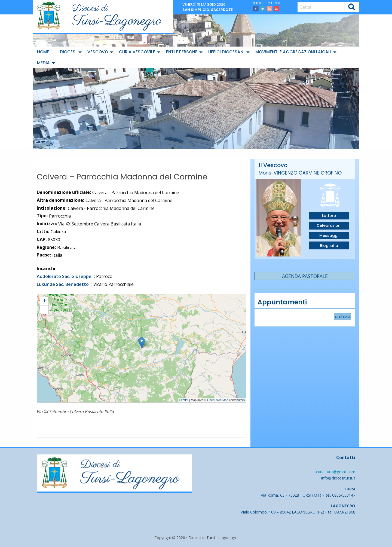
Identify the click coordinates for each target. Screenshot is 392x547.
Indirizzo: (47, 224)
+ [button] (45, 301)
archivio (343, 316)
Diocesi (68, 52)
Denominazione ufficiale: (64, 192)
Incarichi (46, 268)
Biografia (329, 246)
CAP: (42, 239)
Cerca (352, 7)
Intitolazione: (52, 208)
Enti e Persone (182, 52)
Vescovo (98, 52)
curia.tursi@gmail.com (336, 472)
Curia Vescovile (137, 52)
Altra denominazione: (60, 200)
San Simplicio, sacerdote (208, 10)
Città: (43, 231)
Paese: (44, 255)
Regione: (46, 247)
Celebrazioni (329, 225)
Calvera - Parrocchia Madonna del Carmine (68, 297)
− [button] (45, 310)
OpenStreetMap (218, 400)
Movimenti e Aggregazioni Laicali (293, 52)
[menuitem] (44, 52)
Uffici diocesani (226, 52)
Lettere (329, 216)
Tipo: (42, 216)
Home (43, 52)
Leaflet (184, 400)
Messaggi (329, 236)
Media (43, 63)
